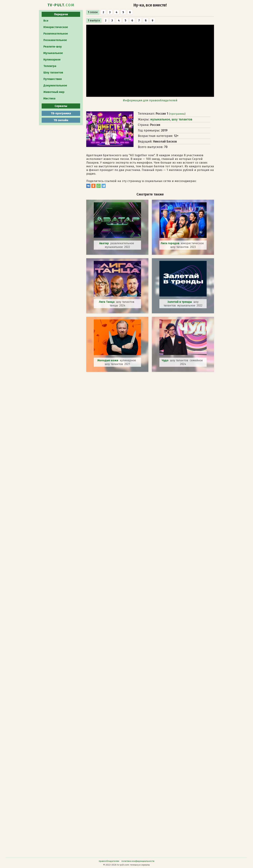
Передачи (61, 14)
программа (177, 114)
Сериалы (61, 106)
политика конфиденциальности (138, 861)
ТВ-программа (61, 113)
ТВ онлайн (61, 120)
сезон (93, 12)
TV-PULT (61, 5)
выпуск (94, 20)
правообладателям (109, 861)
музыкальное (160, 119)
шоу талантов (182, 119)
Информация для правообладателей (150, 100)
